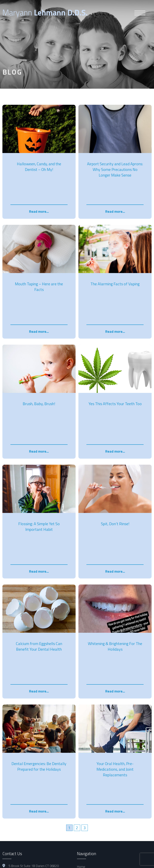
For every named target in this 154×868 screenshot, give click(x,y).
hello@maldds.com (21, 737)
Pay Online (84, 748)
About (81, 737)
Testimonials (85, 759)
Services (83, 742)
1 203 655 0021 (20, 744)
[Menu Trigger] (140, 13)
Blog (80, 753)
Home (81, 731)
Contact (82, 764)
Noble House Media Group (101, 861)
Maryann (45, 13)
